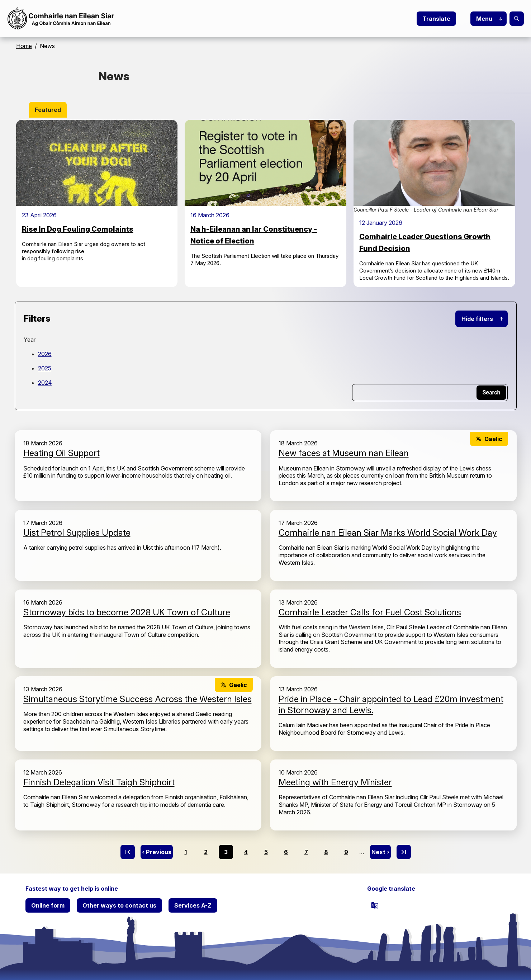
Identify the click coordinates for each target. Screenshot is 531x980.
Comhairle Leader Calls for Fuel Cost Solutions (370, 612)
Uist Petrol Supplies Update (77, 533)
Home (24, 46)
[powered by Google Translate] (375, 905)
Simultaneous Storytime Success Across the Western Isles (138, 699)
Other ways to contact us (119, 905)
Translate (436, 19)
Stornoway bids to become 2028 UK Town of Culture (127, 612)
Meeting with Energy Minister (335, 782)
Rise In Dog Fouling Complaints (78, 229)
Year (30, 340)
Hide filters (477, 319)
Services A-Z (193, 905)
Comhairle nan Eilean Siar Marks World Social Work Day (388, 533)
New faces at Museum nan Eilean (344, 453)
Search (517, 19)
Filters (37, 319)
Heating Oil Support (61, 453)
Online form (48, 905)
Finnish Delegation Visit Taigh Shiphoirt (99, 782)
